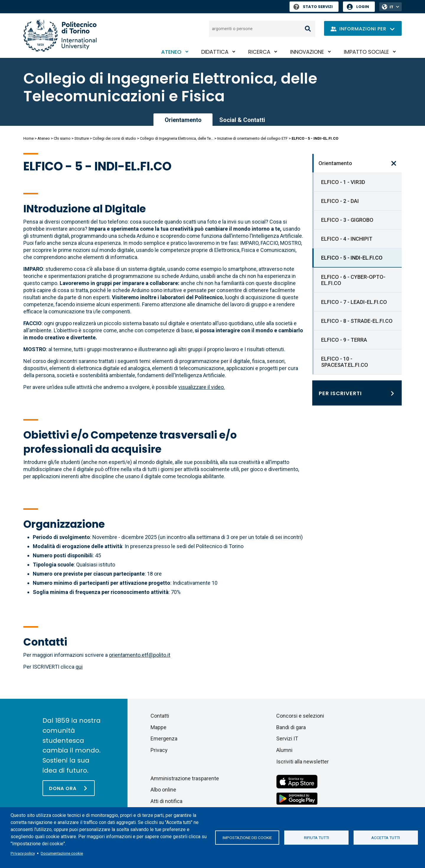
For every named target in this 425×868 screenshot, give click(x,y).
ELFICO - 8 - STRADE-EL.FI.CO (357, 321)
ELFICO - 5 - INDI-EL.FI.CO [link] (352, 258)
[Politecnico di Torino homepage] (60, 36)
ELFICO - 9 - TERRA (344, 340)
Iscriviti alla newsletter (303, 762)
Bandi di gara (291, 727)
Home (28, 138)
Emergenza (164, 738)
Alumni (284, 750)
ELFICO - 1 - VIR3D (343, 182)
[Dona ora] (69, 788)
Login (363, 7)
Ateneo (171, 52)
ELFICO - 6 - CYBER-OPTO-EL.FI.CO (353, 280)
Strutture (82, 138)
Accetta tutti (386, 838)
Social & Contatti (242, 120)
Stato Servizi (313, 7)
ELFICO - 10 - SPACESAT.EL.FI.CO (345, 362)
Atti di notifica (166, 801)
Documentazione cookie (62, 853)
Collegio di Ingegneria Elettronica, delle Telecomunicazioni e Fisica (170, 87)
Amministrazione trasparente (185, 778)
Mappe (158, 727)
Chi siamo (62, 138)
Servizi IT (287, 738)
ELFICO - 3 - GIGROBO (347, 220)
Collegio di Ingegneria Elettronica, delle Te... (177, 138)
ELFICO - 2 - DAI (340, 201)
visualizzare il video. (202, 387)
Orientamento (335, 163)
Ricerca (259, 52)
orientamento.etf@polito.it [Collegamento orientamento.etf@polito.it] (140, 655)
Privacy (159, 750)
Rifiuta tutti (317, 838)
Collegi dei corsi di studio (114, 138)
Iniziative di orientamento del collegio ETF (252, 138)
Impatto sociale (366, 52)
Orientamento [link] (183, 120)
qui (79, 667)
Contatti (160, 716)
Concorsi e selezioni (300, 716)
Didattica (215, 52)
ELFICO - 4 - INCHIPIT (347, 239)
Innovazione (307, 52)
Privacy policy (23, 853)
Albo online (163, 790)
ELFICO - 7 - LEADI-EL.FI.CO (354, 302)
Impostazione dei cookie (247, 838)
